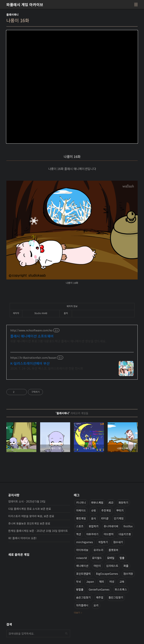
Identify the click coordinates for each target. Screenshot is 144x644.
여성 (112, 582)
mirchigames (85, 542)
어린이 (97, 566)
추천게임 (106, 510)
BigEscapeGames (107, 574)
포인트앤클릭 (83, 574)
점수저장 (128, 574)
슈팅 (94, 510)
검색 (66, 633)
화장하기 (123, 502)
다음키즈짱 (125, 534)
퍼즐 (126, 566)
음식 (94, 518)
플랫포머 (113, 550)
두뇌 (79, 582)
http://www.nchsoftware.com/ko (31, 330)
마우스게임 (97, 502)
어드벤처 (109, 534)
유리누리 (98, 550)
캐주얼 (100, 597)
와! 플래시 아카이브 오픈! (22, 538)
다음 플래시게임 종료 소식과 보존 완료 (30, 509)
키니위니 (81, 502)
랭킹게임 (81, 518)
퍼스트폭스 (121, 589)
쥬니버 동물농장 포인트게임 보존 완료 (29, 523)
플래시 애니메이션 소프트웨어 (32, 336)
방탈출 (80, 589)
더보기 (77, 612)
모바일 (111, 558)
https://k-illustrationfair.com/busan (33, 358)
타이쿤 (105, 518)
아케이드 (81, 510)
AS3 (111, 502)
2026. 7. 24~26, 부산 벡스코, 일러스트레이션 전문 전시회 (47, 368)
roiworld (81, 558)
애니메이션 (82, 566)
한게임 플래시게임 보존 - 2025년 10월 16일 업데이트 (38, 531)
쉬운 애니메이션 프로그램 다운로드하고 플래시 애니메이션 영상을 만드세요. (58, 341)
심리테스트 (112, 566)
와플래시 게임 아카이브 (25, 5)
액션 (79, 534)
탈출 (122, 558)
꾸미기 (120, 510)
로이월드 (97, 558)
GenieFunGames (99, 589)
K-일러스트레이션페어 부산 (30, 363)
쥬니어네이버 (111, 526)
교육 (122, 582)
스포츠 (80, 526)
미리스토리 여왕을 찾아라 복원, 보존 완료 (31, 516)
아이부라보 (82, 550)
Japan (90, 582)
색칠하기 (103, 542)
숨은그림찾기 (83, 597)
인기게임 (119, 518)
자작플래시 (82, 605)
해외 (102, 582)
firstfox (128, 526)
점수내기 (118, 542)
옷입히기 (94, 526)
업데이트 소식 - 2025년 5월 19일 (27, 501)
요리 (96, 605)
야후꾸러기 (92, 534)
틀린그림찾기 (116, 597)
